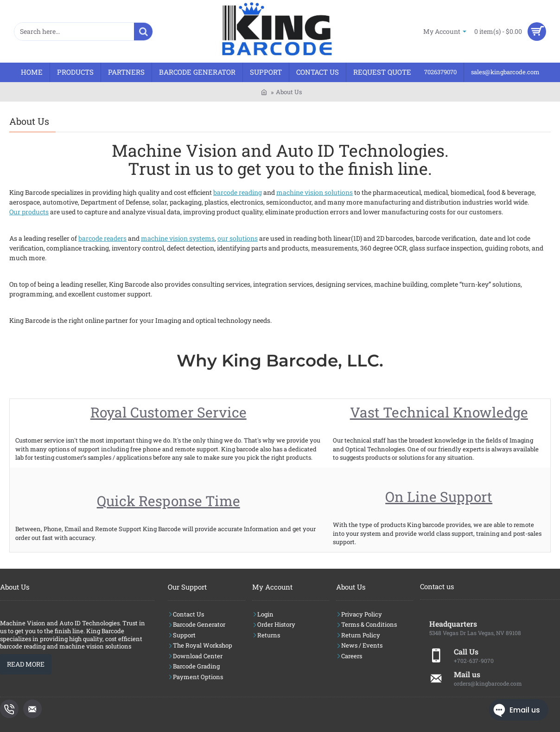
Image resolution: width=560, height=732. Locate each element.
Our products (29, 212)
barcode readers (102, 238)
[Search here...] (143, 32)
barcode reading (238, 192)
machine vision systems (178, 238)
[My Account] (445, 31)
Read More (26, 664)
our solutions (238, 238)
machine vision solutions (315, 192)
